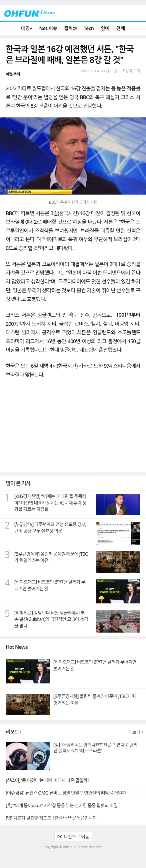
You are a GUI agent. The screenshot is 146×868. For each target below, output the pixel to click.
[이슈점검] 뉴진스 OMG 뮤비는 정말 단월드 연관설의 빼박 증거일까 (66, 793)
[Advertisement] (73, 429)
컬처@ (70, 28)
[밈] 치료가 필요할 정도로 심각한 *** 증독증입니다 (51, 818)
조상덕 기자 (131, 71)
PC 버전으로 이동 (73, 837)
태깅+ (27, 28)
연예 (105, 28)
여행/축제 (13, 74)
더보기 (134, 732)
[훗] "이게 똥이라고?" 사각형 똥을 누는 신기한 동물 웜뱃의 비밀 (62, 805)
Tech (89, 28)
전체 (121, 28)
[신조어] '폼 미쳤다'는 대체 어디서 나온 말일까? (47, 780)
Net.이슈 (48, 28)
